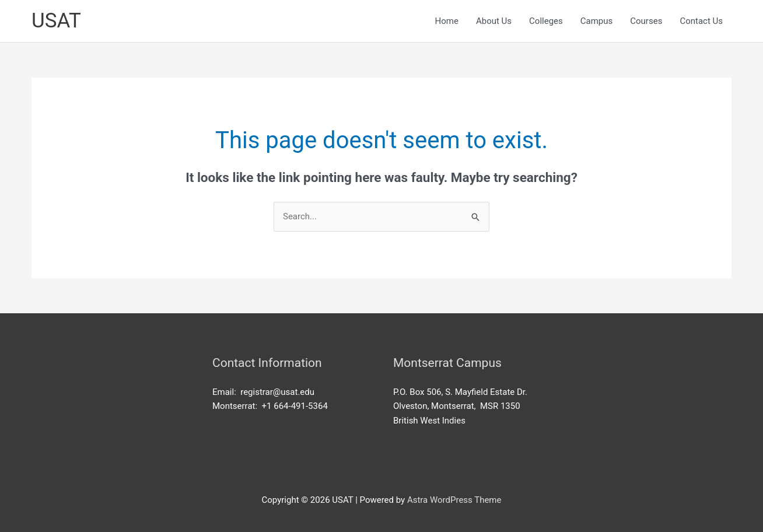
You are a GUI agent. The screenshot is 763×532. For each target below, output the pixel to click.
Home (447, 21)
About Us (494, 21)
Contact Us (701, 21)
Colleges (546, 21)
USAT (56, 21)
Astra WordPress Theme (454, 500)
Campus (597, 21)
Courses (646, 21)
